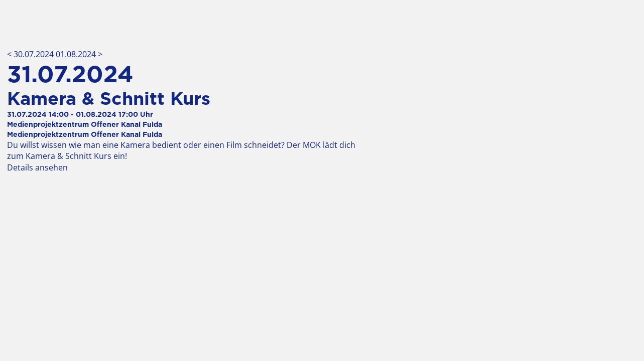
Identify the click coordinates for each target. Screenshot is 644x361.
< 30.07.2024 (31, 54)
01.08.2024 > (79, 54)
